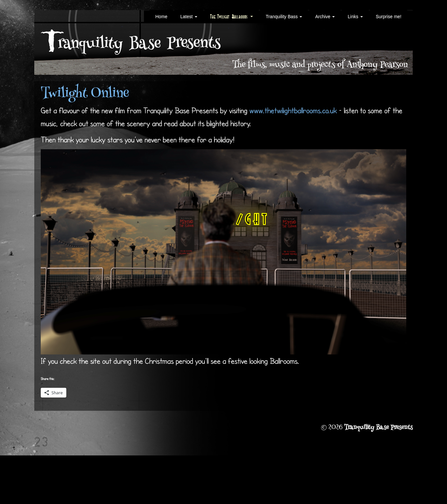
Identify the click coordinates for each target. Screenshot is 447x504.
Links (355, 17)
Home (161, 17)
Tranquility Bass (284, 17)
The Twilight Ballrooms (232, 17)
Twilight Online (85, 94)
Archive (325, 17)
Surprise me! (389, 17)
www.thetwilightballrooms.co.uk (293, 110)
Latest (189, 17)
